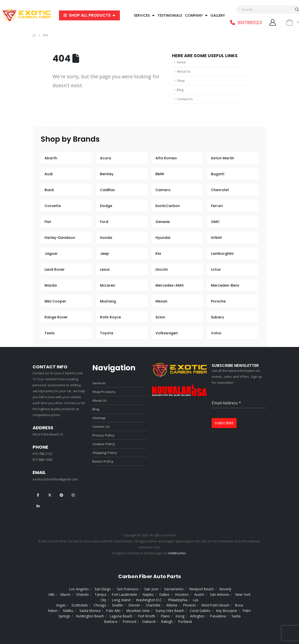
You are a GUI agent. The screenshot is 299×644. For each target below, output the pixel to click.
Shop (181, 81)
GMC (215, 222)
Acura (105, 158)
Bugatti (218, 174)
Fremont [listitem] (130, 622)
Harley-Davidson (60, 238)
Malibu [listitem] (68, 611)
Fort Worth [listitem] (147, 616)
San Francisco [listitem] (128, 589)
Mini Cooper (55, 301)
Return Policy (103, 461)
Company (196, 15)
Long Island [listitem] (121, 600)
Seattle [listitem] (117, 605)
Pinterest (61, 495)
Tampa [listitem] (100, 594)
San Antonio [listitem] (220, 594)
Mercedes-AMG (170, 285)
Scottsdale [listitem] (80, 605)
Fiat (48, 222)
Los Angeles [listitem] (79, 589)
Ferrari (217, 206)
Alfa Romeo (166, 158)
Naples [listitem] (148, 594)
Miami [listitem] (65, 594)
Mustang (108, 301)
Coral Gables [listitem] (200, 611)
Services (144, 15)
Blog (180, 90)
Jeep (104, 254)
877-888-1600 (42, 460)
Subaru (217, 317)
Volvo (216, 333)
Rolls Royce (110, 317)
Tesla (50, 333)
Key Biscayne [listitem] (227, 611)
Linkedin (38, 506)
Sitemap (99, 418)
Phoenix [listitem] (189, 605)
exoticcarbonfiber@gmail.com (55, 479)
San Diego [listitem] (103, 589)
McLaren (108, 285)
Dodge (106, 206)
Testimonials (170, 15)
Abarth (51, 158)
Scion (160, 317)
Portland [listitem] (185, 622)
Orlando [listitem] (82, 594)
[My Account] (273, 22)
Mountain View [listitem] (138, 611)
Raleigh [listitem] (167, 622)
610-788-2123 (42, 454)
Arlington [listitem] (197, 616)
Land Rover (55, 269)
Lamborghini (222, 254)
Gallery (218, 15)
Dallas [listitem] (164, 594)
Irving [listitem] (180, 616)
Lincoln (162, 269)
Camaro (163, 190)
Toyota (107, 333)
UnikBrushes (177, 553)
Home (181, 62)
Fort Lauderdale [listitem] (125, 594)
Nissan (161, 301)
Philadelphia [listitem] (178, 600)
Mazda (51, 285)
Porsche (218, 301)
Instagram (73, 495)
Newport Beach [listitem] (202, 589)
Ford (104, 222)
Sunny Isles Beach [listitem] (170, 611)
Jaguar (51, 254)
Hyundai (163, 238)
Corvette (53, 206)
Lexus (105, 269)
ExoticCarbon (168, 206)
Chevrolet (220, 190)
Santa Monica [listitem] (90, 611)
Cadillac (108, 190)
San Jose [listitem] (151, 589)
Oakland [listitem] (149, 622)
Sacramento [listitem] (174, 589)
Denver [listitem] (134, 605)
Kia (158, 254)
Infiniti (216, 238)
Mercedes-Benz (225, 285)
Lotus (216, 269)
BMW (160, 174)
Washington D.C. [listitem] (149, 600)
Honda (106, 238)
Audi (49, 174)
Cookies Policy (104, 444)
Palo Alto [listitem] (113, 611)
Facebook (38, 495)
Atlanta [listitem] (172, 605)
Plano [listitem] (165, 616)
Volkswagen (167, 333)
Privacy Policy (103, 435)
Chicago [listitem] (100, 605)
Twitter (50, 495)
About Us (184, 71)
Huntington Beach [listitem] (90, 616)
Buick (49, 190)
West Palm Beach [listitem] (215, 605)
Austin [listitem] (199, 594)
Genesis (163, 222)
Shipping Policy (105, 453)
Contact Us (185, 99)
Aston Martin (223, 158)
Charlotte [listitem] (153, 605)
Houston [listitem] (182, 594)
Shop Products (104, 392)
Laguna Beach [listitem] (121, 616)
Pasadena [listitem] (218, 616)
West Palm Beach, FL (48, 434)
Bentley (107, 174)
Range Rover (56, 317)
